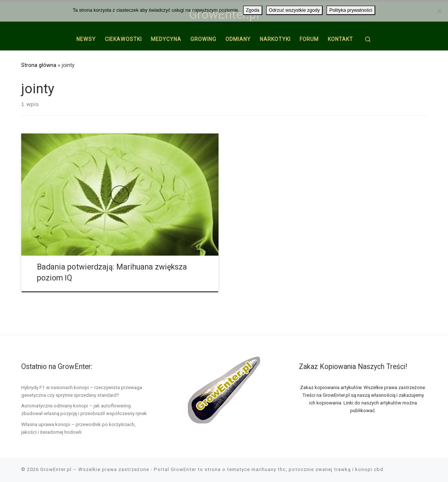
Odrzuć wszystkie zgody (294, 10)
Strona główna (39, 65)
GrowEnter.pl (56, 469)
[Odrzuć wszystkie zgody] (439, 11)
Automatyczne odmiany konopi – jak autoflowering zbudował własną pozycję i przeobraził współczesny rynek (84, 409)
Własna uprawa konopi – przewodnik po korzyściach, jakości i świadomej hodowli (78, 428)
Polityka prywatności (351, 10)
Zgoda (253, 10)
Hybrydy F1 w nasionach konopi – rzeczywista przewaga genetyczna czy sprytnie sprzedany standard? (82, 391)
